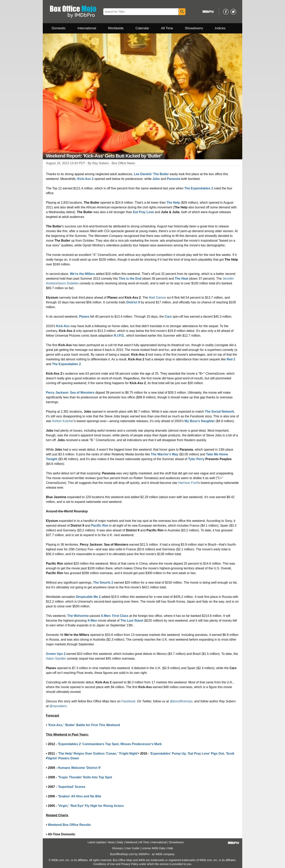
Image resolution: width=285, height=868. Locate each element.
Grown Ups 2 (56, 654)
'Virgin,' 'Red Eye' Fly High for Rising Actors (91, 806)
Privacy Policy (130, 864)
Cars (168, 317)
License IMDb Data (153, 848)
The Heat (181, 279)
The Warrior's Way (165, 454)
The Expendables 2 (199, 188)
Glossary (117, 848)
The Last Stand (132, 621)
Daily (120, 842)
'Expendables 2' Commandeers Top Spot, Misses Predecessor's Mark (110, 744)
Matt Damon (157, 298)
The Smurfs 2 (103, 583)
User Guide (132, 848)
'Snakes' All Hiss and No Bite (80, 796)
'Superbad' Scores (72, 787)
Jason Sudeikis (68, 283)
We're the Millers (82, 274)
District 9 (133, 302)
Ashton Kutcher (63, 421)
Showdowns (194, 28)
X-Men (92, 621)
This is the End (130, 279)
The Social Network (219, 412)
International (87, 28)
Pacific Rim (100, 526)
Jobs (156, 179)
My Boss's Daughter (200, 421)
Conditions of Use (104, 864)
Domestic (59, 28)
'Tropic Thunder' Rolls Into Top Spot (85, 777)
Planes (84, 317)
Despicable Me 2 (88, 597)
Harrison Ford (188, 483)
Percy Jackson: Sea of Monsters (70, 393)
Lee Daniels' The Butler (151, 174)
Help (170, 848)
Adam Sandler (56, 659)
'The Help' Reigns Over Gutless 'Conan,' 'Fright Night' (98, 754)
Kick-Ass (63, 326)
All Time (167, 28)
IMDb (159, 854)
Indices (220, 28)
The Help (173, 203)
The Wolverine (78, 616)
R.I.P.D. (119, 336)
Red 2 (231, 359)
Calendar (142, 28)
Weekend (131, 842)
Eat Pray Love (143, 212)
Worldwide (116, 28)
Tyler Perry (196, 459)
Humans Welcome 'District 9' (79, 768)
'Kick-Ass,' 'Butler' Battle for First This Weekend (84, 725)
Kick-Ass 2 (85, 179)
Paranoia (174, 179)
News (111, 842)
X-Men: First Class (115, 616)
